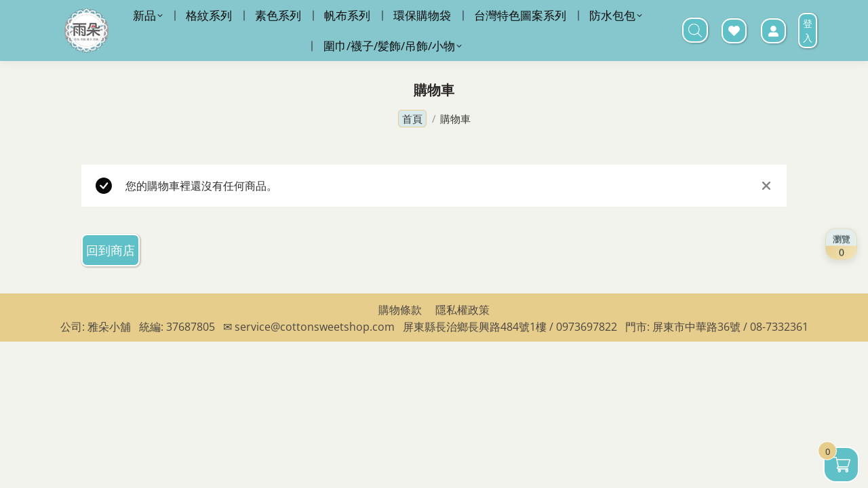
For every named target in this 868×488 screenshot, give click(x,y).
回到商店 (111, 284)
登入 (808, 64)
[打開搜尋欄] (695, 64)
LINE (552, 17)
